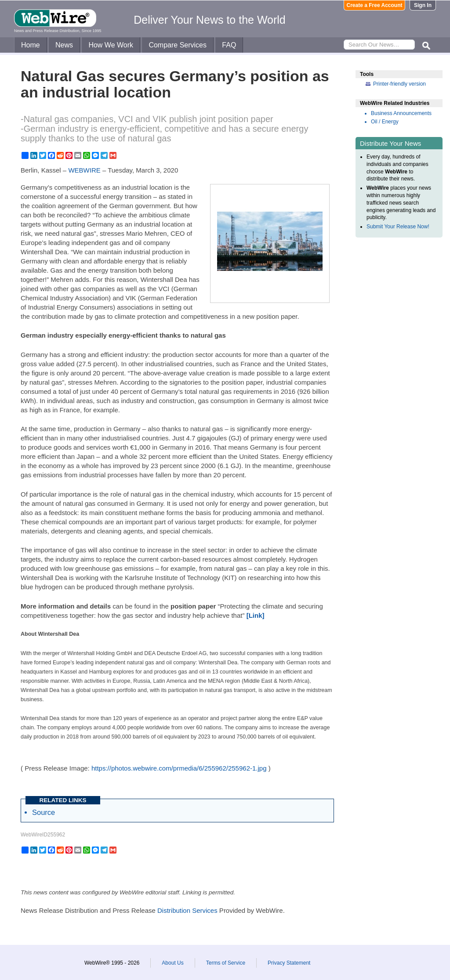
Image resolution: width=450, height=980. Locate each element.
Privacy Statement (289, 963)
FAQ (229, 45)
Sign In (423, 5)
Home (31, 45)
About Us (172, 963)
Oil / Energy (385, 122)
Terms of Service (226, 963)
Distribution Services (187, 910)
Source (44, 812)
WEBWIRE (84, 170)
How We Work (111, 45)
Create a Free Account (375, 5)
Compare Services (178, 45)
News (64, 45)
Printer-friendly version (399, 84)
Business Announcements (401, 113)
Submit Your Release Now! (398, 227)
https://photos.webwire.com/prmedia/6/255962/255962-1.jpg (179, 768)
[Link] (256, 615)
